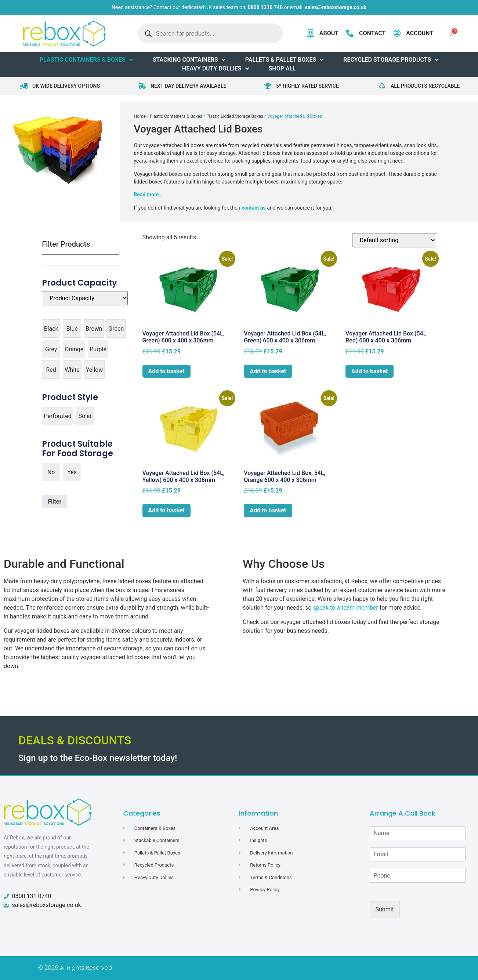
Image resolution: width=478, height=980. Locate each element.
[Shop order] (394, 240)
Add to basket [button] (166, 371)
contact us (254, 208)
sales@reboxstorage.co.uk (336, 7)
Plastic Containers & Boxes (176, 116)
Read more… (148, 195)
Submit (385, 909)
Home (140, 116)
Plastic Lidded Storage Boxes (235, 116)
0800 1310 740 (265, 7)
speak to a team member (346, 608)
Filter (55, 502)
